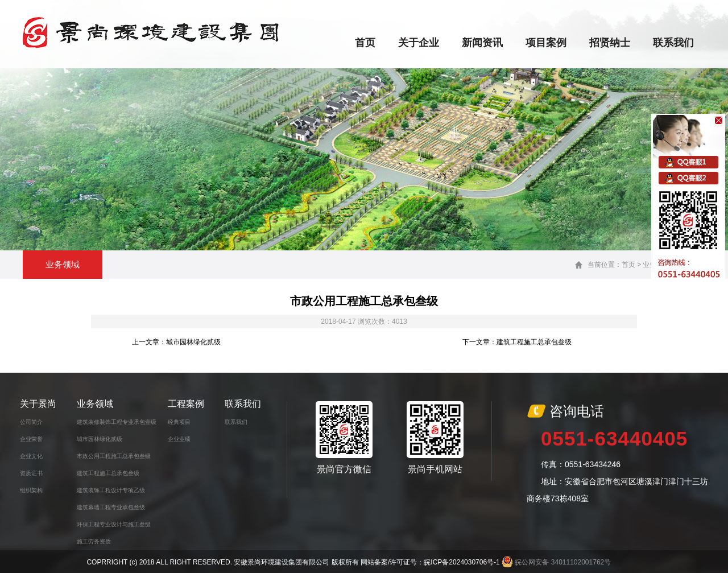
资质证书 (31, 473)
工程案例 (186, 404)
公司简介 (31, 422)
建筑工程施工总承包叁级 (108, 473)
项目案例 (546, 43)
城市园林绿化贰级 (100, 439)
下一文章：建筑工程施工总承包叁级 (517, 342)
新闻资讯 (482, 43)
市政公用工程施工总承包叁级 (114, 456)
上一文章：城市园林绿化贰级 (176, 342)
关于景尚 (38, 404)
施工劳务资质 (94, 541)
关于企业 (419, 43)
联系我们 (673, 43)
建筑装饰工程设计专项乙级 (111, 490)
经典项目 (179, 422)
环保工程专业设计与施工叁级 (114, 524)
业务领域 (95, 404)
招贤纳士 (610, 43)
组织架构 (31, 490)
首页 (365, 43)
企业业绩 (179, 439)
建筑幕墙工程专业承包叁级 (111, 507)
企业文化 (31, 456)
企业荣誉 (31, 439)
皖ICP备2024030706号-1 (462, 562)
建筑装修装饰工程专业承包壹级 (117, 422)
